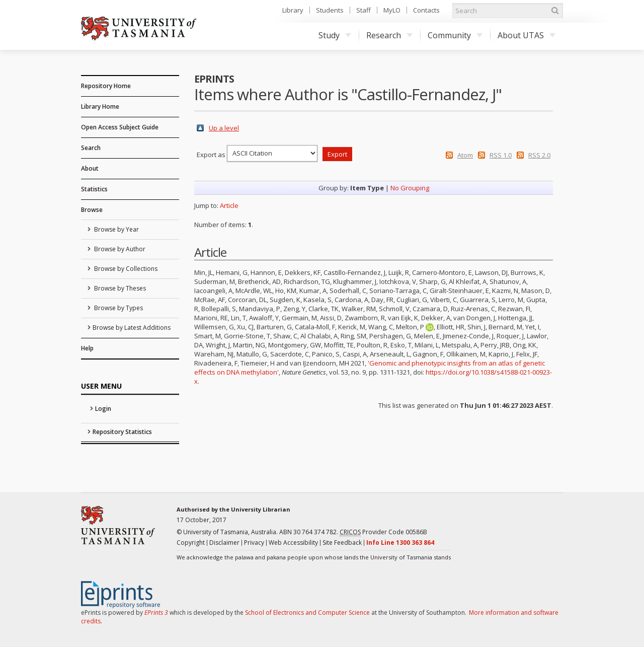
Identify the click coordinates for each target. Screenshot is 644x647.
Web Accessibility (293, 543)
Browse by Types (118, 308)
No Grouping (410, 188)
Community (455, 35)
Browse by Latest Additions (132, 328)
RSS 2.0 (539, 155)
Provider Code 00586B (383, 532)
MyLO (392, 10)
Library (293, 10)
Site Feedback (342, 543)
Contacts (426, 10)
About (90, 168)
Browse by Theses (119, 288)
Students (330, 10)
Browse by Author (119, 249)
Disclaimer (224, 543)
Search (91, 148)
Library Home (100, 106)
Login (103, 409)
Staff (364, 10)
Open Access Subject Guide (120, 127)
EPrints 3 (156, 613)
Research (389, 35)
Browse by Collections (125, 269)
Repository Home (106, 86)
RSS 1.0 (501, 155)
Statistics (94, 189)
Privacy (254, 543)
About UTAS (527, 35)
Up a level (224, 128)
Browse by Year (116, 229)
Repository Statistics (122, 432)
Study (335, 35)
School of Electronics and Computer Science (307, 613)
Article (229, 205)
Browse (92, 210)
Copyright (191, 543)
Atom (465, 155)
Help (87, 348)
